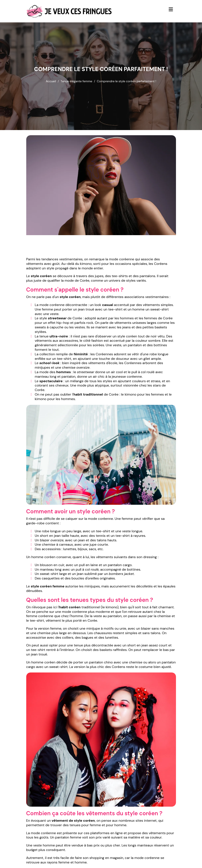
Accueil (51, 81)
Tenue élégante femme (76, 81)
